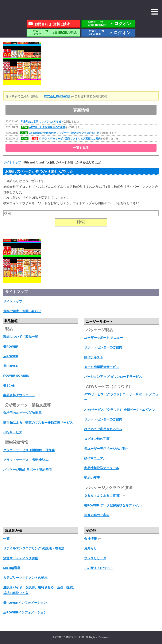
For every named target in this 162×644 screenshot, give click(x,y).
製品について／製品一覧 (21, 337)
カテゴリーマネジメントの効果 (25, 578)
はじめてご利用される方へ (103, 429)
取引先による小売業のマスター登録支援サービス (38, 422)
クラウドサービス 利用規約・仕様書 (29, 450)
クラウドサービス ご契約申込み (26, 460)
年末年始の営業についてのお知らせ (41, 122)
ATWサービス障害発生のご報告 (47, 127)
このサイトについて (98, 568)
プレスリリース (95, 558)
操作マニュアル (95, 458)
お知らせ (90, 548)
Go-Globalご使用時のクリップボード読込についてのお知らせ (64, 133)
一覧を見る (81, 148)
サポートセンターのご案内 (103, 347)
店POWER (11, 356)
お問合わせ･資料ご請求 (52, 24)
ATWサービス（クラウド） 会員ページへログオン (120, 410)
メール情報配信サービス (102, 367)
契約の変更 (92, 478)
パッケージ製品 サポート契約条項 (27, 469)
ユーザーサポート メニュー (104, 338)
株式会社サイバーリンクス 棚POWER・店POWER (37, 10)
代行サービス (13, 432)
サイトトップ (13, 301)
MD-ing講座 (12, 568)
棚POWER (11, 346)
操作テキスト (94, 357)
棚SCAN (9, 385)
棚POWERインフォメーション (25, 603)
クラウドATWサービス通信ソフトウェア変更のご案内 (70, 139)
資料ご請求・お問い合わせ (22, 311)
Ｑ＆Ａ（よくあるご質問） (103, 496)
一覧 (6, 539)
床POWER (11, 366)
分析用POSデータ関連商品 (22, 413)
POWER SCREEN (16, 376)
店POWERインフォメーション (25, 612)
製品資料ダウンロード (19, 395)
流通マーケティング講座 (21, 558)
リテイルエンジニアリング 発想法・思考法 (34, 548)
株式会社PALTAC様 (57, 96)
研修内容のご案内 (97, 515)
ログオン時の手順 (97, 439)
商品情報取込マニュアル (102, 468)
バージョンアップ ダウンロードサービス (113, 377)
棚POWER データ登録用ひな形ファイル (113, 505)
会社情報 (90, 539)
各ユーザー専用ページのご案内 (106, 449)
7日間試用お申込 (53, 33)
